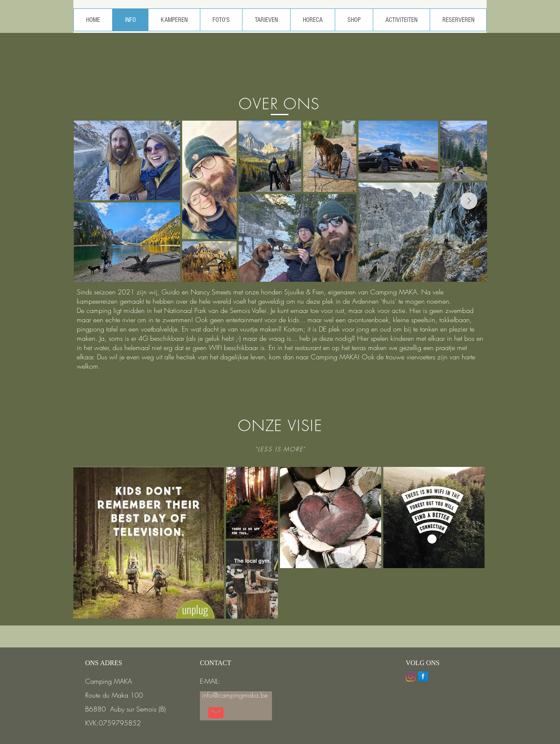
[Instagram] (411, 677)
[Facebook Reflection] (423, 677)
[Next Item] (469, 201)
